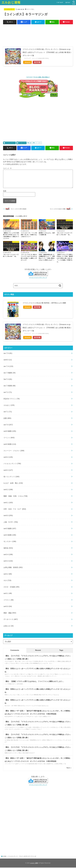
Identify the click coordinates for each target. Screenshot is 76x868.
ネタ (7, 581)
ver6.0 (8, 516)
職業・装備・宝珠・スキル (16, 496)
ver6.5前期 (10, 445)
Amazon (28, 62)
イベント (9, 438)
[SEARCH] (74, 3)
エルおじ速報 (11, 2)
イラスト (9, 600)
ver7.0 (8, 425)
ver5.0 (8, 607)
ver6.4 (8, 457)
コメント (7, 168)
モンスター (10, 542)
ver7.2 (8, 393)
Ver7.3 (8, 380)
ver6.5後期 (10, 432)
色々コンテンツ (11, 477)
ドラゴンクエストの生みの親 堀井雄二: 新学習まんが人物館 (44, 303)
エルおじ (9, 406)
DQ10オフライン (12, 399)
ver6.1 (8, 503)
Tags (61, 651)
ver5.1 (8, 594)
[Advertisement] (38, 120)
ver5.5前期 (10, 535)
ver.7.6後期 (10, 373)
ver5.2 (8, 574)
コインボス (38, 143)
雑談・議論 (10, 613)
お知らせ (9, 626)
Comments (15, 651)
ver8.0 (8, 360)
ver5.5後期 (10, 529)
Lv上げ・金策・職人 (13, 483)
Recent (38, 651)
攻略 (30, 143)
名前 (5, 191)
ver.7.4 (8, 367)
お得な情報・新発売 (13, 568)
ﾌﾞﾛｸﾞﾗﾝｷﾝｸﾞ (60, 2)
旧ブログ (68, 2)
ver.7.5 (8, 354)
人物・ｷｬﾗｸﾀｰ (11, 522)
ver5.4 (8, 555)
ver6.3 (8, 470)
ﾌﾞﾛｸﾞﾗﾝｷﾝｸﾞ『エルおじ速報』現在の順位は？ (38, 77)
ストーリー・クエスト (14, 451)
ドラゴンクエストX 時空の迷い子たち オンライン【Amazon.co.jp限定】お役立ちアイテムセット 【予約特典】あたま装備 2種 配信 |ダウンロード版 (47, 52)
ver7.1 (8, 412)
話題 (7, 419)
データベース (22, 143)
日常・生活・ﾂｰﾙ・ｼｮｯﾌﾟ (15, 509)
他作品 (8, 548)
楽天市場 (38, 62)
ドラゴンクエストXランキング (38, 278)
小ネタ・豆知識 (11, 587)
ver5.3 (8, 561)
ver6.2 (8, 490)
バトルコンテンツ (9, 9)
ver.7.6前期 (10, 386)
